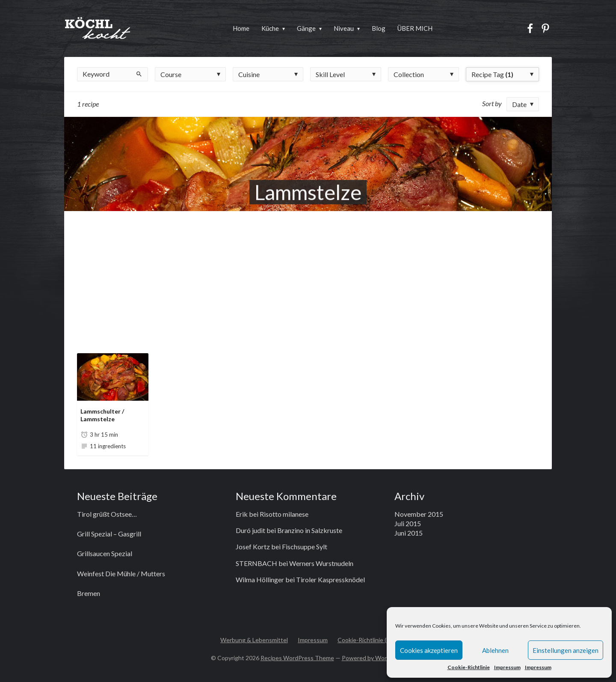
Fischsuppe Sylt (305, 546)
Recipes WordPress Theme (297, 658)
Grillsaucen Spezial (105, 553)
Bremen (89, 593)
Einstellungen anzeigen (566, 650)
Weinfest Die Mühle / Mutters (121, 573)
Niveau (344, 28)
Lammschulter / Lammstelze (102, 415)
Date (519, 104)
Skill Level (330, 74)
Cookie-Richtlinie (469, 667)
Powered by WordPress (374, 658)
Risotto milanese (284, 514)
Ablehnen (495, 650)
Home (241, 28)
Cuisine (249, 74)
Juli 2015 (408, 523)
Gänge (306, 28)
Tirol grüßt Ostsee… (107, 514)
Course (171, 74)
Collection (409, 74)
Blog (379, 28)
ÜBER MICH (415, 28)
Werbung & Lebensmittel (254, 640)
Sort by (492, 103)
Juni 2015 (409, 533)
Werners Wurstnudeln (321, 563)
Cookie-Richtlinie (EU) (367, 640)
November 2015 (419, 514)
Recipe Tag (492, 74)
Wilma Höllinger (260, 579)
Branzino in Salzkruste (310, 530)
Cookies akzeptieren (429, 650)
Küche (270, 28)
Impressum (507, 667)
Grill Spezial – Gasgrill (109, 534)
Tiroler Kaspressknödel (330, 579)
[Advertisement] (308, 275)
